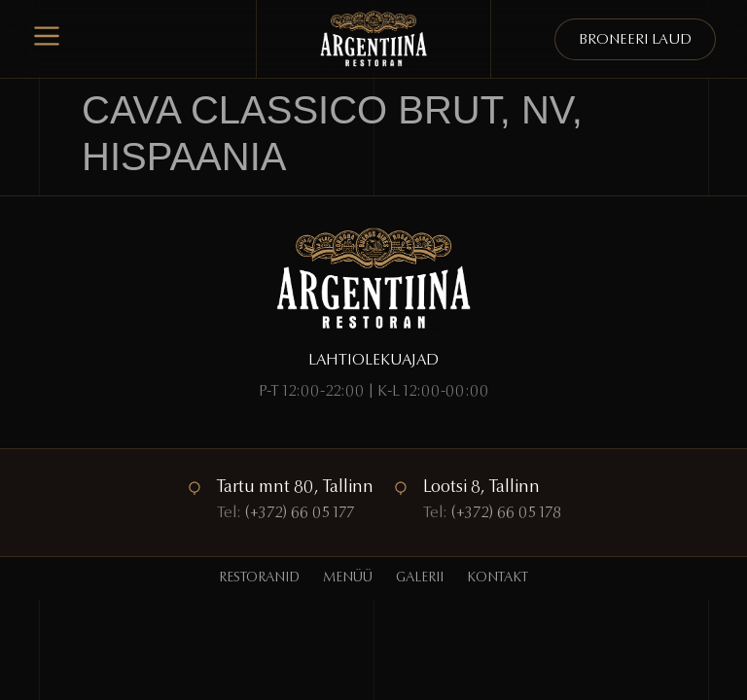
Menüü (348, 578)
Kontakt (498, 578)
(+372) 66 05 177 (300, 513)
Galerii (420, 578)
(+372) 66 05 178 (506, 513)
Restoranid (259, 578)
